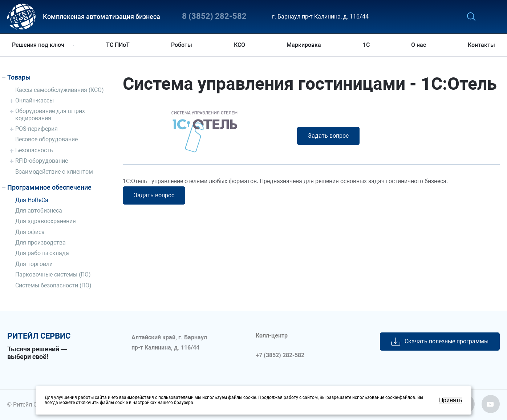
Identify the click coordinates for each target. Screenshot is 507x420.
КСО (240, 45)
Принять (451, 400)
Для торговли (34, 264)
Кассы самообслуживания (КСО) (60, 90)
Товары (19, 77)
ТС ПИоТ (119, 45)
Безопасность (34, 150)
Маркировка (304, 45)
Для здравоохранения (46, 221)
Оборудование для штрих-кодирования (51, 114)
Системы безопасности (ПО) (53, 285)
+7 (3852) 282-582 (280, 355)
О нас (418, 45)
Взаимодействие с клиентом (54, 172)
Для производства (40, 243)
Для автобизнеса (39, 211)
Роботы (182, 45)
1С (366, 45)
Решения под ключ (40, 45)
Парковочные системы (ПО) (53, 274)
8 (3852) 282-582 (214, 17)
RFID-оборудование (42, 161)
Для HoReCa (32, 200)
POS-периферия (36, 129)
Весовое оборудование (46, 139)
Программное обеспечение (49, 187)
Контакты (480, 45)
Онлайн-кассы (35, 100)
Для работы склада (42, 253)
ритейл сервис (39, 336)
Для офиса (30, 232)
